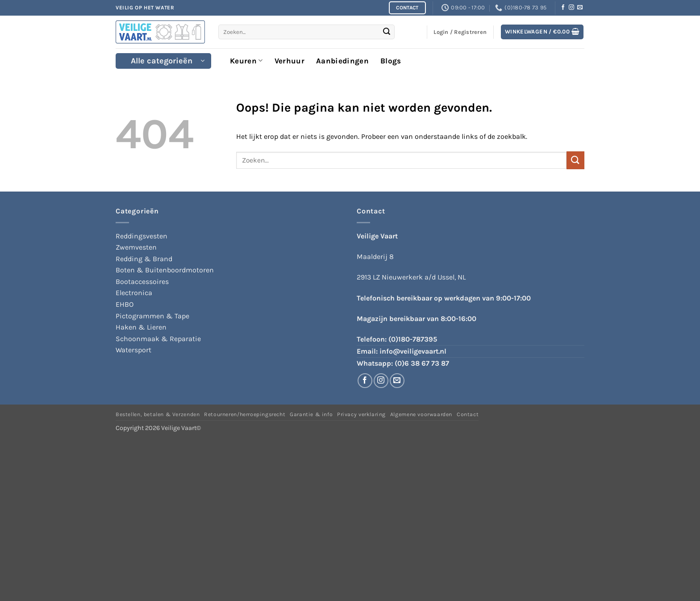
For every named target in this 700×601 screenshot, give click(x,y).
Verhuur (290, 61)
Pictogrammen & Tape (152, 316)
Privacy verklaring (361, 414)
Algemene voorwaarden (421, 414)
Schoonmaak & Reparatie (158, 339)
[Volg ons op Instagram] (571, 8)
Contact (468, 414)
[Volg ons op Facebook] (563, 8)
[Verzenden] (387, 32)
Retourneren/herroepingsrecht (245, 414)
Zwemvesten (136, 247)
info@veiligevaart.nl (413, 351)
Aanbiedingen (342, 61)
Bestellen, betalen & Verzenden (158, 414)
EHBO (125, 304)
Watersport (133, 350)
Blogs (391, 61)
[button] (542, 32)
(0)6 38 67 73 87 (422, 363)
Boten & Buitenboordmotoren (165, 270)
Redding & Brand (144, 259)
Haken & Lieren (141, 327)
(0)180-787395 (413, 339)
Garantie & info (311, 414)
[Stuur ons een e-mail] (580, 8)
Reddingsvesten (142, 236)
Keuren (246, 61)
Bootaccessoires (142, 282)
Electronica (134, 293)
